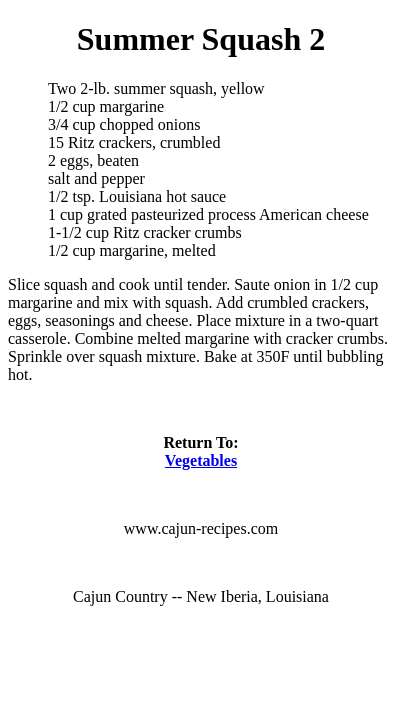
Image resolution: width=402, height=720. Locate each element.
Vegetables (201, 460)
